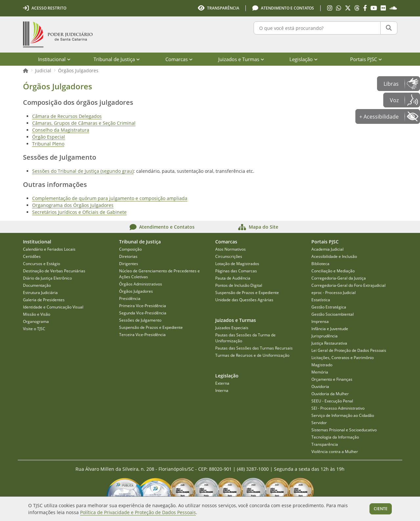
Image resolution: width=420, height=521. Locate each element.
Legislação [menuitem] (304, 59)
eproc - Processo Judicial (334, 293)
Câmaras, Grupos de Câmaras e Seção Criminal (84, 123)
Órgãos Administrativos (141, 284)
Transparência (325, 444)
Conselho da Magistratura (61, 130)
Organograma (36, 321)
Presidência (130, 298)
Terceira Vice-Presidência (142, 335)
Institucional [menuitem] (54, 59)
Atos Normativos (231, 249)
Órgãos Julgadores (78, 70)
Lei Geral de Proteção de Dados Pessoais (349, 350)
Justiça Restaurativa (329, 343)
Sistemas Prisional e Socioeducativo (344, 430)
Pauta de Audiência (233, 278)
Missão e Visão (37, 314)
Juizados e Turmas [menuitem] (241, 59)
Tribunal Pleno (48, 144)
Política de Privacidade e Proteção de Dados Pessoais (138, 512)
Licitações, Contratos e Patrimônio (343, 358)
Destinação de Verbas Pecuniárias (54, 271)
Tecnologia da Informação (335, 437)
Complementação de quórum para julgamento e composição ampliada (110, 198)
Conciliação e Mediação (333, 271)
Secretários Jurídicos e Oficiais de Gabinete (79, 212)
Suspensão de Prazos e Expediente (151, 327)
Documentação (37, 285)
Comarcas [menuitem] (179, 59)
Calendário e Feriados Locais (49, 249)
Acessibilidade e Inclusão (334, 256)
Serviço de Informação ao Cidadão (343, 415)
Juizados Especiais (232, 328)
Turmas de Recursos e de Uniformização (252, 355)
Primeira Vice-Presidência (143, 306)
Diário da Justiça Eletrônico (47, 278)
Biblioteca (320, 264)
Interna (222, 390)
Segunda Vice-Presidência (143, 313)
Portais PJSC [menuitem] (366, 59)
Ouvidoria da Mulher (330, 394)
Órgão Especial (49, 137)
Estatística (321, 300)
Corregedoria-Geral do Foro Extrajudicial (348, 285)
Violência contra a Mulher (335, 452)
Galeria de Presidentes (44, 300)
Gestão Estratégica (329, 307)
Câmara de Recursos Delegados (67, 116)
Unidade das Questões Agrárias (244, 300)
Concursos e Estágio (42, 264)
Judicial (43, 70)
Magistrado (322, 365)
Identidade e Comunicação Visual (53, 307)
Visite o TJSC (34, 329)
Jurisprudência (325, 336)
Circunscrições (229, 256)
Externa (222, 383)
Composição (130, 249)
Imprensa (320, 321)
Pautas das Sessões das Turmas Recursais (254, 348)
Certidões (32, 256)
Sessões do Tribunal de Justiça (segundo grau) (83, 171)
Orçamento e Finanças (332, 379)
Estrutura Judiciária (40, 293)
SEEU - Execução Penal (332, 401)
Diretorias (128, 256)
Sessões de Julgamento (140, 320)
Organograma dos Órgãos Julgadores (73, 205)
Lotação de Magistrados (237, 264)
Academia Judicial (327, 249)
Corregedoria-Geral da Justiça (339, 278)
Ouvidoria (320, 386)
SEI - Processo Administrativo (338, 408)
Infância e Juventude (330, 329)
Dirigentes (129, 264)
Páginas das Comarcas (236, 271)
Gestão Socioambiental (333, 314)
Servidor (319, 423)
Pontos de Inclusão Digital (239, 285)
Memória (320, 372)
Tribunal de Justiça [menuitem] (117, 59)
